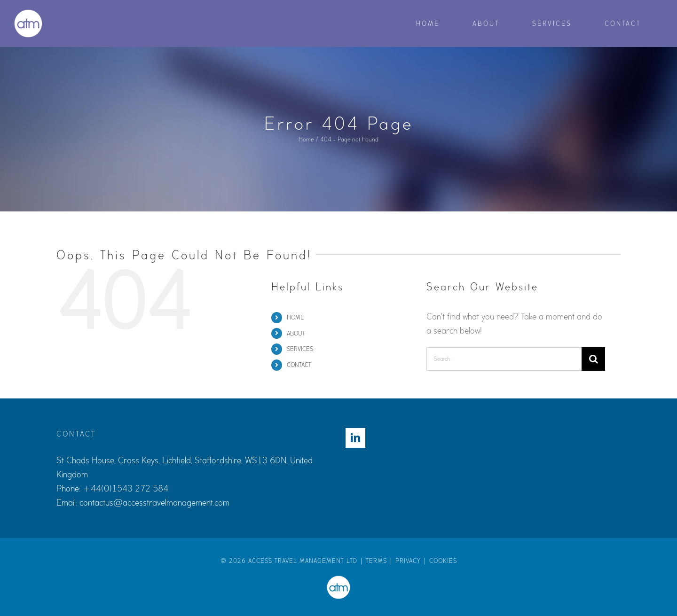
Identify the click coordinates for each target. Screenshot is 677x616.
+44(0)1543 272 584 (126, 489)
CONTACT (299, 365)
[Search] (593, 359)
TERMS (376, 561)
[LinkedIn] (355, 438)
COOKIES (443, 561)
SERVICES (300, 349)
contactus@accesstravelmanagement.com (154, 503)
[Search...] (504, 359)
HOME (295, 317)
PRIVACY (408, 561)
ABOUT (296, 333)
